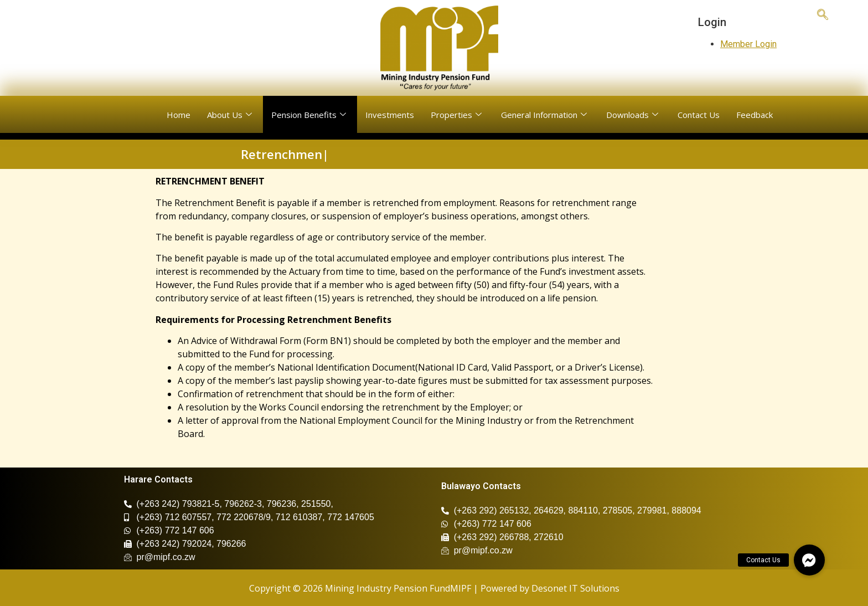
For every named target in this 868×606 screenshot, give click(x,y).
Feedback (755, 115)
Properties (458, 115)
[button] (809, 560)
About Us (231, 115)
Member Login (748, 44)
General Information (545, 115)
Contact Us (699, 115)
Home (179, 115)
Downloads (634, 115)
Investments (390, 115)
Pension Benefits (310, 115)
